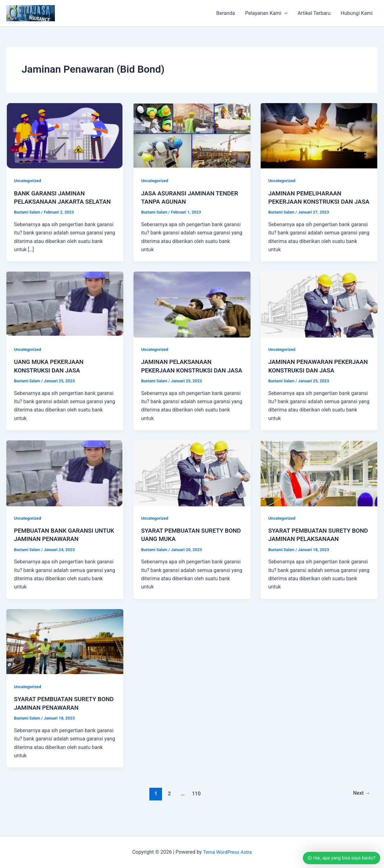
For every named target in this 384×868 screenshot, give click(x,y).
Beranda (226, 13)
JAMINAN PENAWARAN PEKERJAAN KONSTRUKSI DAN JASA (313, 378)
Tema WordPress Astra (227, 852)
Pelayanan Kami (266, 13)
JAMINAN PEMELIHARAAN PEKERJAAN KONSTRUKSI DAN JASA (313, 201)
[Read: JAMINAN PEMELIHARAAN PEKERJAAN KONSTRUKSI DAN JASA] (319, 136)
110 (196, 809)
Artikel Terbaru (314, 13)
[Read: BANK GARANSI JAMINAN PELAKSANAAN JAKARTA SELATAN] (65, 136)
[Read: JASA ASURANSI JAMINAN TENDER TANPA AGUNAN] (192, 136)
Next (361, 809)
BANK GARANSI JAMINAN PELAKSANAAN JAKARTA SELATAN (52, 201)
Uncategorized (28, 181)
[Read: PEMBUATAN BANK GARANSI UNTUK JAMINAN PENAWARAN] (65, 489)
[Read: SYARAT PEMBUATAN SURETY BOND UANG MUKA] (192, 489)
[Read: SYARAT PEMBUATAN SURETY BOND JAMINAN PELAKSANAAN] (319, 489)
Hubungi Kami (357, 13)
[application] (284, 13)
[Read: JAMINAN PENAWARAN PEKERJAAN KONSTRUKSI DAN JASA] (319, 312)
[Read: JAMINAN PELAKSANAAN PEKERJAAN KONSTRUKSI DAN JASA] (192, 312)
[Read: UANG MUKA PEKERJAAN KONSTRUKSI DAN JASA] (65, 312)
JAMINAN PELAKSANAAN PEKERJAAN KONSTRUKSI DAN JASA (186, 378)
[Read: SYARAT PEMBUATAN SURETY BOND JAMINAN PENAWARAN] (65, 657)
